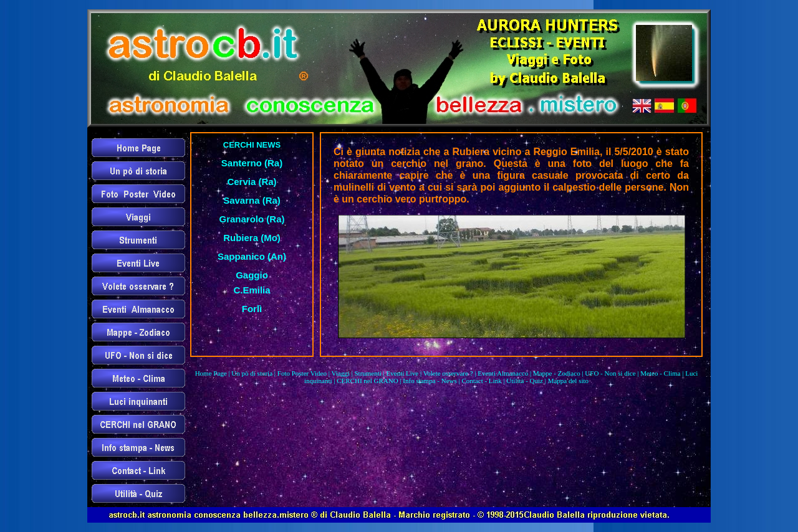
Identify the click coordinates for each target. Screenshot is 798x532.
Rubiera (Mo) (252, 238)
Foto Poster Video (302, 373)
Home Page (211, 373)
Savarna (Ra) (252, 200)
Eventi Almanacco (503, 373)
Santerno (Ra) (252, 163)
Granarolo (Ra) (252, 219)
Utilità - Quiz (525, 381)
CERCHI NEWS (252, 145)
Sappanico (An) (252, 256)
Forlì (252, 309)
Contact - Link (481, 381)
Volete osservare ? (448, 373)
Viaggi (340, 373)
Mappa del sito (568, 381)
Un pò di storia (252, 373)
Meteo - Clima (660, 373)
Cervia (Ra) (252, 182)
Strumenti (368, 373)
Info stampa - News (430, 381)
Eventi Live (403, 373)
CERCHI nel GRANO (367, 381)
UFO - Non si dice (610, 373)
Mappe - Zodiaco (557, 373)
